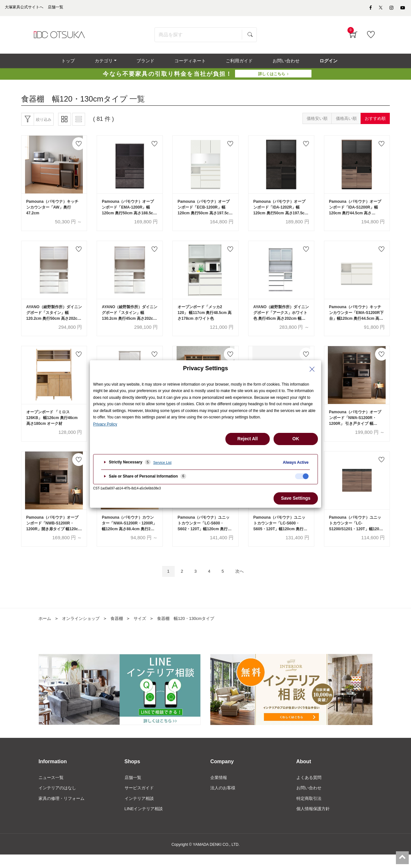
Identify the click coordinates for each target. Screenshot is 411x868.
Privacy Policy (105, 424)
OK (296, 439)
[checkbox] (302, 476)
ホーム (45, 630)
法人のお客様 (224, 800)
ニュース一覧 (52, 789)
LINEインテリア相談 (145, 822)
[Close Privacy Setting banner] (312, 369)
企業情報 (219, 789)
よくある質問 (310, 789)
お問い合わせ (310, 800)
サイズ (145, 630)
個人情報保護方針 (314, 822)
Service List (162, 462)
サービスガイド (140, 800)
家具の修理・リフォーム (63, 811)
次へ (243, 582)
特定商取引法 (310, 811)
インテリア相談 (140, 811)
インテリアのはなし (59, 800)
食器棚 (121, 630)
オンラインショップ (83, 630)
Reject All (247, 439)
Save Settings (296, 498)
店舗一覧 (134, 789)
